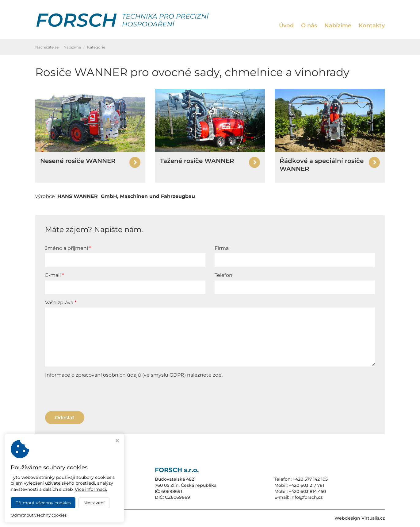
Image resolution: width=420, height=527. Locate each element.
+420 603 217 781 (306, 485)
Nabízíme (338, 25)
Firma (222, 248)
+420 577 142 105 (310, 479)
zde (217, 375)
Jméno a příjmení (67, 248)
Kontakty (372, 25)
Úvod (286, 25)
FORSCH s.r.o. (91, 518)
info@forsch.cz (306, 497)
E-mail (53, 275)
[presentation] (92, 394)
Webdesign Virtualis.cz (360, 518)
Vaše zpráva (60, 302)
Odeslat (65, 418)
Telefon (223, 275)
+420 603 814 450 (307, 491)
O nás (309, 25)
